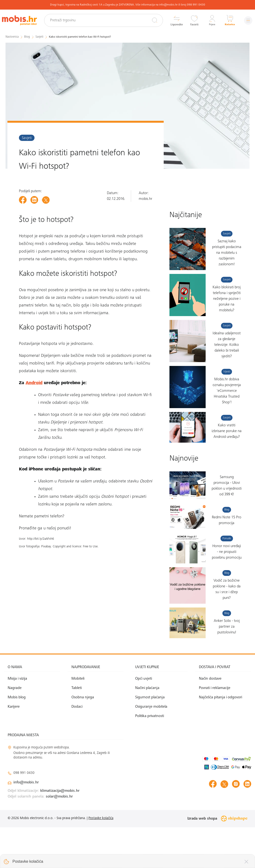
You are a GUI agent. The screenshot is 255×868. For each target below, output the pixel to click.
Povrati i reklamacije (215, 729)
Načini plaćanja (147, 729)
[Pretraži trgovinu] (108, 20)
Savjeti (27, 138)
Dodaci (77, 747)
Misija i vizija (17, 719)
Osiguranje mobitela (151, 747)
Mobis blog (17, 738)
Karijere (14, 747)
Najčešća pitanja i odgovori (220, 738)
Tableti (77, 729)
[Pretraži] (151, 20)
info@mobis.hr (26, 823)
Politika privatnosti (150, 757)
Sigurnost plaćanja (150, 738)
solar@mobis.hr (59, 837)
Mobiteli (78, 719)
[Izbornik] (246, 20)
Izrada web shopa (217, 859)
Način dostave (210, 719)
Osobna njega (83, 738)
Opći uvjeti (144, 719)
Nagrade (15, 729)
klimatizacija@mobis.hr (60, 832)
